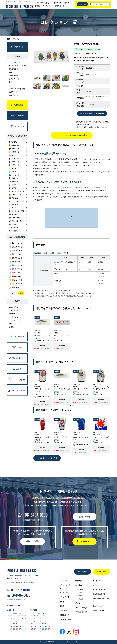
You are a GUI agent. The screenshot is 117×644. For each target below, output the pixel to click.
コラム (95, 585)
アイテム (16, 39)
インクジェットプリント (17, 66)
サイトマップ (97, 581)
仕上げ (11, 85)
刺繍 (10, 72)
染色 (10, 82)
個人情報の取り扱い (100, 594)
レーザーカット (14, 76)
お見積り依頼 (82, 4)
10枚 (45, 253)
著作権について (98, 606)
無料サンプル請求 (33, 541)
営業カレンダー (98, 611)
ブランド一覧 (64, 597)
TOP (9, 39)
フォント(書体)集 (81, 608)
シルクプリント (14, 62)
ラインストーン (14, 79)
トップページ (64, 581)
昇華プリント (13, 95)
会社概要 (80, 589)
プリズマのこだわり (42, 3)
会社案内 (78, 585)
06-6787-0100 (36, 515)
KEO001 (89, 68)
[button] (67, 57)
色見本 (67, 3)
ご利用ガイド (60, 6)
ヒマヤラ (95, 53)
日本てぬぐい (79, 53)
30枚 (52, 253)
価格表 (37, 6)
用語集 (78, 603)
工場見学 (80, 599)
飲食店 (88, 53)
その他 (11, 327)
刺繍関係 (12, 314)
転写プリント (13, 69)
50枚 (59, 253)
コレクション (47, 6)
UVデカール (13, 92)
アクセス (80, 592)
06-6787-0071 (21, 595)
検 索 (21, 293)
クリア (14, 293)
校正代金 (37, 253)
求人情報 (80, 596)
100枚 (66, 253)
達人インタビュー (99, 590)
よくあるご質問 (65, 619)
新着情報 (78, 581)
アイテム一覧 (57, 3)
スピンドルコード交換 (17, 89)
